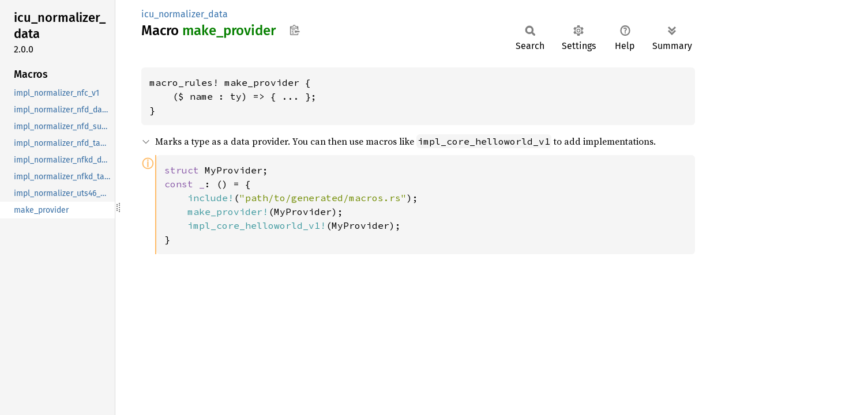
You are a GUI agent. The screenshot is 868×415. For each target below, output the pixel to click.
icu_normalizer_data (185, 14)
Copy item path (294, 30)
